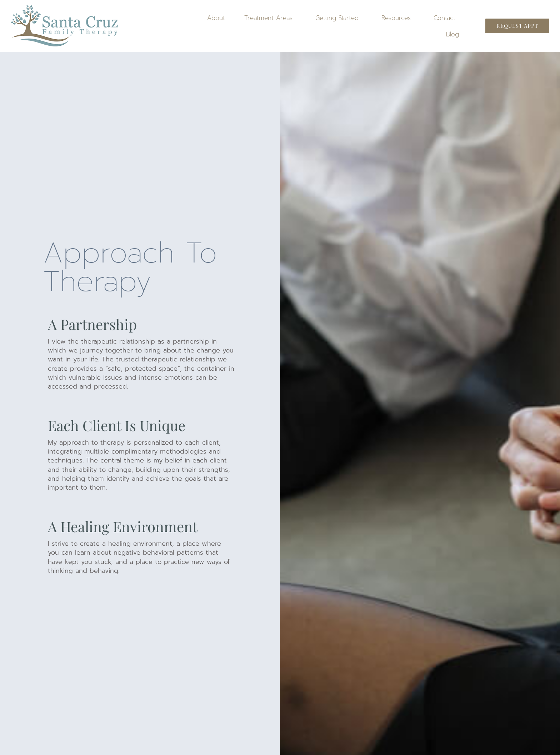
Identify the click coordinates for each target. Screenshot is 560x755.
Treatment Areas (270, 18)
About (216, 18)
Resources (398, 18)
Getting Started (339, 18)
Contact (446, 18)
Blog (452, 34)
